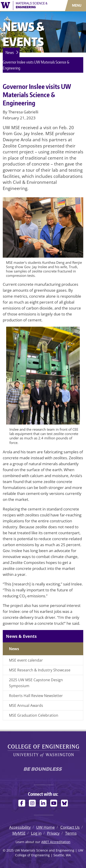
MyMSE (19, 833)
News (10, 52)
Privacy (53, 833)
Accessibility (20, 827)
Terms (71, 833)
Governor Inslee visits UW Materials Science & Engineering (36, 65)
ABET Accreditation (56, 842)
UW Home (46, 827)
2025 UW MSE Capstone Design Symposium (36, 683)
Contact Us (70, 827)
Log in (36, 833)
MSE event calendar (26, 660)
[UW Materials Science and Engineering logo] (24, 5)
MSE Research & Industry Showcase (40, 670)
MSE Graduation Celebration (34, 715)
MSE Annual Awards (26, 705)
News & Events (21, 636)
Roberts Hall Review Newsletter (36, 696)
